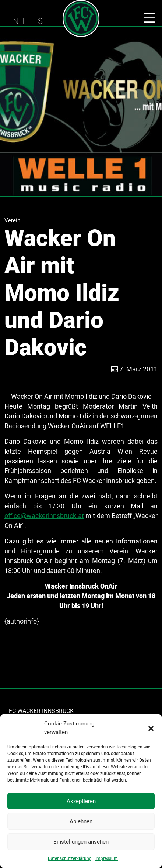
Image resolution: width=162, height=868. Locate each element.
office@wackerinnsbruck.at (44, 516)
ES (38, 21)
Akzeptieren (81, 801)
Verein (12, 220)
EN (13, 21)
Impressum (107, 858)
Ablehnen (81, 821)
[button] (151, 728)
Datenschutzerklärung (70, 858)
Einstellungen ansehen (81, 842)
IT (26, 21)
